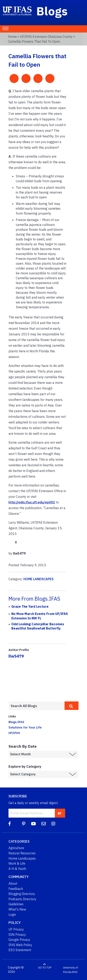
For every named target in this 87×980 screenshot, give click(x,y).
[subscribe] (60, 813)
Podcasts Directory (22, 899)
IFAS (75, 972)
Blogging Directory (22, 894)
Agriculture (16, 848)
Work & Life (17, 863)
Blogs (52, 11)
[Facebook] (10, 824)
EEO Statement (20, 950)
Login (12, 915)
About (13, 883)
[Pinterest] (24, 824)
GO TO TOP (45, 968)
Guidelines (16, 904)
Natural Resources (22, 853)
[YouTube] (33, 824)
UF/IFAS (14, 733)
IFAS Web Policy (20, 945)
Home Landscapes (22, 858)
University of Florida (71, 970)
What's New (17, 909)
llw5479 (16, 656)
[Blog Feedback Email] (44, 824)
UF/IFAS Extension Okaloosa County (46, 37)
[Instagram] (53, 824)
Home (12, 37)
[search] (72, 706)
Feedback (16, 889)
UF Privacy (16, 929)
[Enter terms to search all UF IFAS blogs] (37, 706)
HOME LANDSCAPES (39, 579)
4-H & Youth (17, 869)
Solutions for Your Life (25, 727)
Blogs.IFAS (16, 722)
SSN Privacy (17, 935)
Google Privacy (19, 940)
